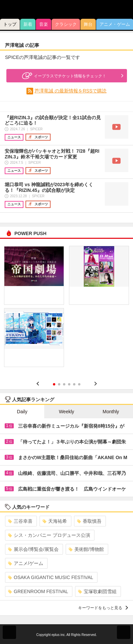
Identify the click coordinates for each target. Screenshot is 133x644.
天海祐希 (55, 521)
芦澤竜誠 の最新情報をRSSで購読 (71, 91)
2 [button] (59, 384)
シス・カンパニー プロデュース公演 (49, 535)
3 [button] (64, 384)
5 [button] (74, 384)
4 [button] (69, 384)
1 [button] (54, 384)
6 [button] (79, 384)
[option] (66, 309)
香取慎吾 (89, 521)
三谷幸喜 (20, 521)
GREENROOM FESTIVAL (38, 591)
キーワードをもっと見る (103, 608)
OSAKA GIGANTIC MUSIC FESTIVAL (51, 577)
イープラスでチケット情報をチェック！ (63, 76)
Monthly (111, 412)
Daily (22, 412)
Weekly (67, 412)
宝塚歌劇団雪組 (97, 591)
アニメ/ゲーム (26, 563)
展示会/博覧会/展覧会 (33, 549)
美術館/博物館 (86, 549)
